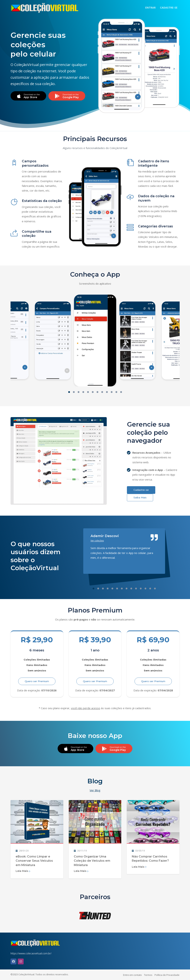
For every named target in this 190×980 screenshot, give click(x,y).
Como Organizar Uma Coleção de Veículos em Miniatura (92, 861)
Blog (95, 781)
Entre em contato (132, 975)
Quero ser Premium (37, 681)
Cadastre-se (141, 490)
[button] (69, 393)
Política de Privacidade (167, 975)
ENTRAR (150, 8)
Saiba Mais (140, 497)
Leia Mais (23, 871)
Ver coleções (97, 541)
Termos (148, 975)
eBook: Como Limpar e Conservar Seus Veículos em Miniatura (34, 861)
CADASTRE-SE (169, 8)
